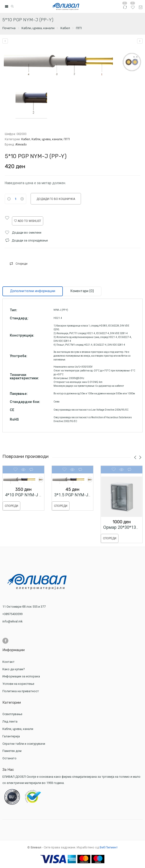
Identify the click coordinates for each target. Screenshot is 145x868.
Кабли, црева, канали (38, 28)
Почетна (9, 28)
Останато (9, 758)
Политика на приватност (21, 691)
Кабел (65, 28)
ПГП (79, 28)
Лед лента (11, 721)
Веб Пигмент (109, 847)
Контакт (8, 662)
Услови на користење (18, 684)
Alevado (21, 144)
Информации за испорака (21, 676)
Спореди (21, 264)
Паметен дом (12, 751)
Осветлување (13, 714)
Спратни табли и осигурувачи (24, 744)
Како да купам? (14, 669)
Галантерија (12, 736)
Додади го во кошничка (56, 199)
